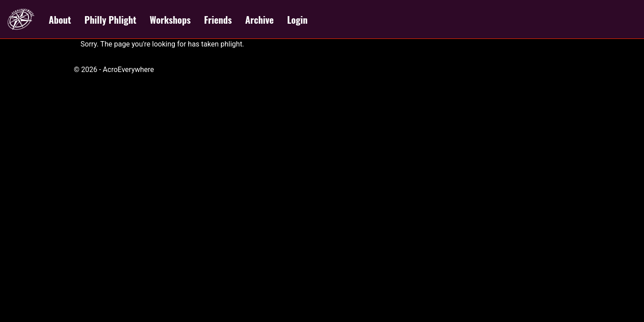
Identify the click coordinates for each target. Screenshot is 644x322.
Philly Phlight (110, 19)
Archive (259, 19)
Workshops (170, 19)
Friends (218, 19)
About (60, 19)
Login (297, 19)
